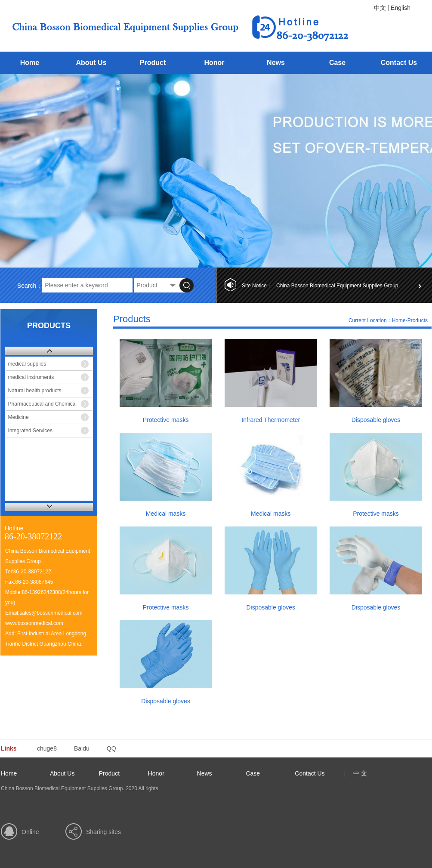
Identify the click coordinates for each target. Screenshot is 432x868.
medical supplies (27, 364)
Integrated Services (30, 431)
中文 (380, 8)
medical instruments (31, 377)
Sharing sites (103, 832)
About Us (91, 63)
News (276, 63)
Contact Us (399, 63)
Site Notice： (257, 286)
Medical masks (166, 514)
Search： (30, 286)
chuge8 (47, 748)
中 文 (360, 773)
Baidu (82, 748)
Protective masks (166, 420)
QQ (111, 748)
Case (337, 63)
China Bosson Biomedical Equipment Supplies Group (337, 286)
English (401, 8)
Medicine (19, 417)
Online (30, 832)
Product (153, 63)
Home (30, 63)
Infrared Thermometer (271, 420)
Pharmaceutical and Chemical (42, 404)
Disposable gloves (376, 420)
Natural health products (35, 391)
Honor (214, 63)
